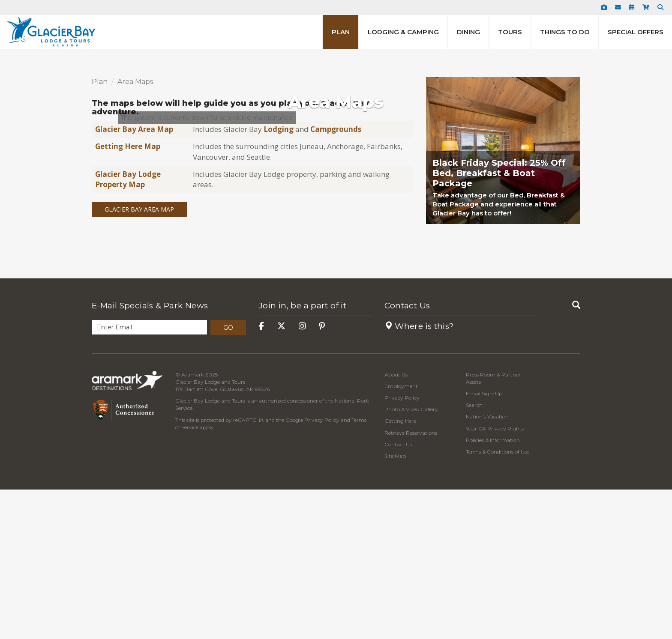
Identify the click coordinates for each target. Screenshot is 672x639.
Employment (401, 536)
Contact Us (407, 455)
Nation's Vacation (487, 566)
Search (474, 555)
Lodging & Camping (403, 32)
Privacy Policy (322, 569)
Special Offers (636, 32)
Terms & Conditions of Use (498, 601)
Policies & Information (493, 590)
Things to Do (565, 32)
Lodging (279, 279)
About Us (396, 524)
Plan (341, 32)
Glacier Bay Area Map (134, 279)
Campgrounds (336, 279)
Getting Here (400, 571)
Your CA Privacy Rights (495, 578)
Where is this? (419, 476)
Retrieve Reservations (411, 582)
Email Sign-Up (484, 543)
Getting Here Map (128, 296)
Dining (468, 32)
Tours (510, 32)
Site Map (395, 605)
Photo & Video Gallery (411, 559)
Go (228, 477)
